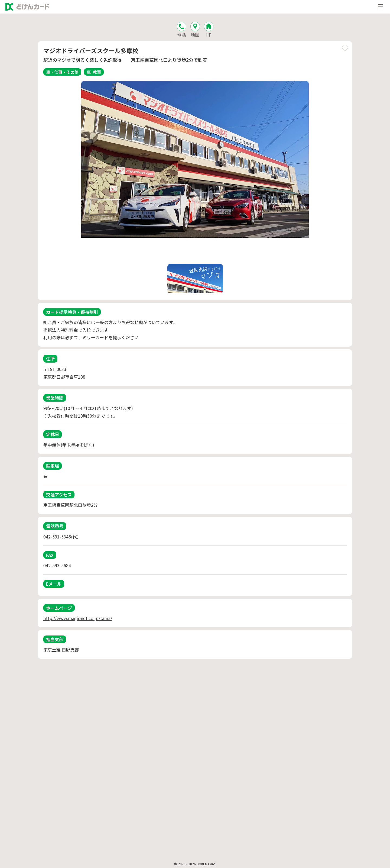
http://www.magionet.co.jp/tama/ (78, 618)
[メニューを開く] (381, 7)
